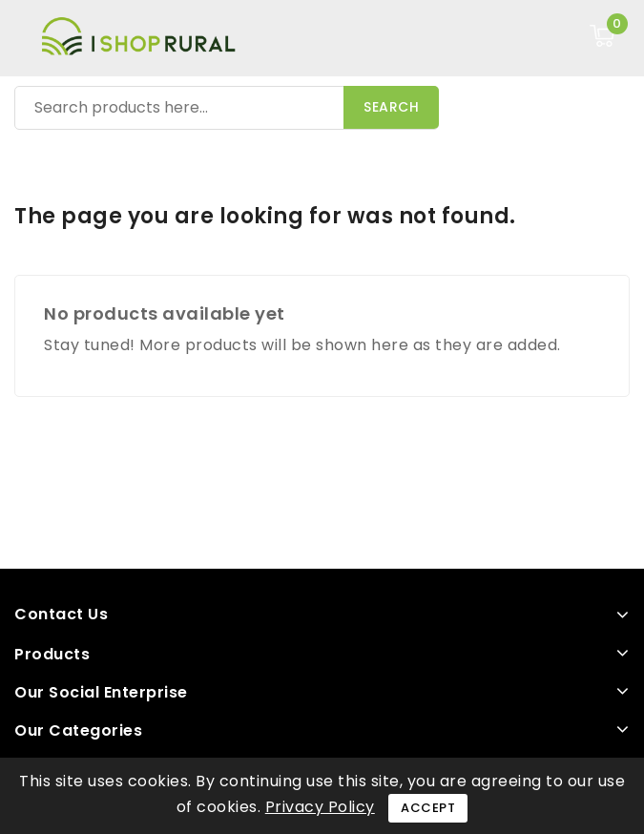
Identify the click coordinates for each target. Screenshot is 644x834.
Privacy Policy (320, 807)
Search (391, 107)
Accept (428, 808)
